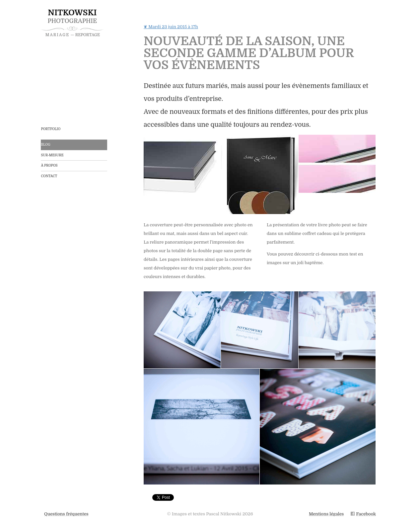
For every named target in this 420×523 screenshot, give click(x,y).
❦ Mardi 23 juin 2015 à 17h (171, 27)
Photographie (72, 23)
